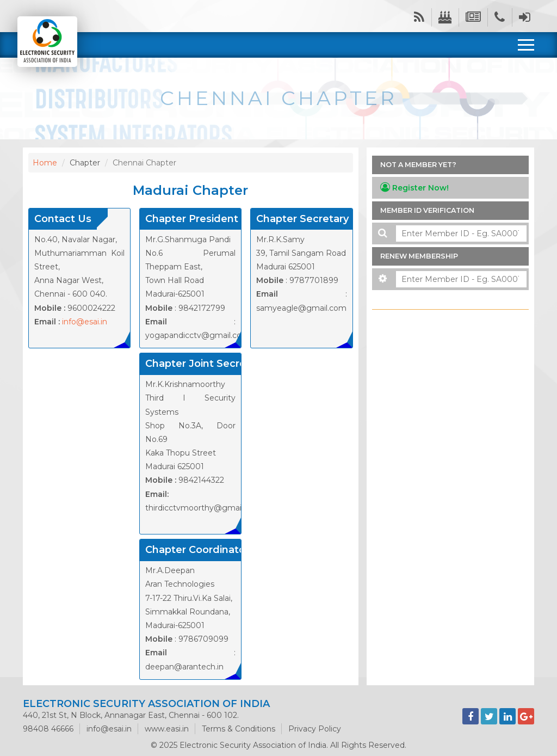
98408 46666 (48, 729)
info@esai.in (85, 322)
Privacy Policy (315, 729)
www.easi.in (167, 729)
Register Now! (414, 188)
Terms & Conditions (239, 729)
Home (45, 163)
